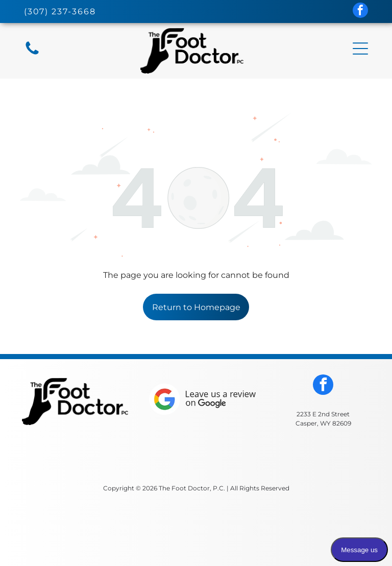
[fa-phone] (32, 54)
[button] (360, 49)
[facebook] (360, 11)
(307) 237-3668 (60, 11)
